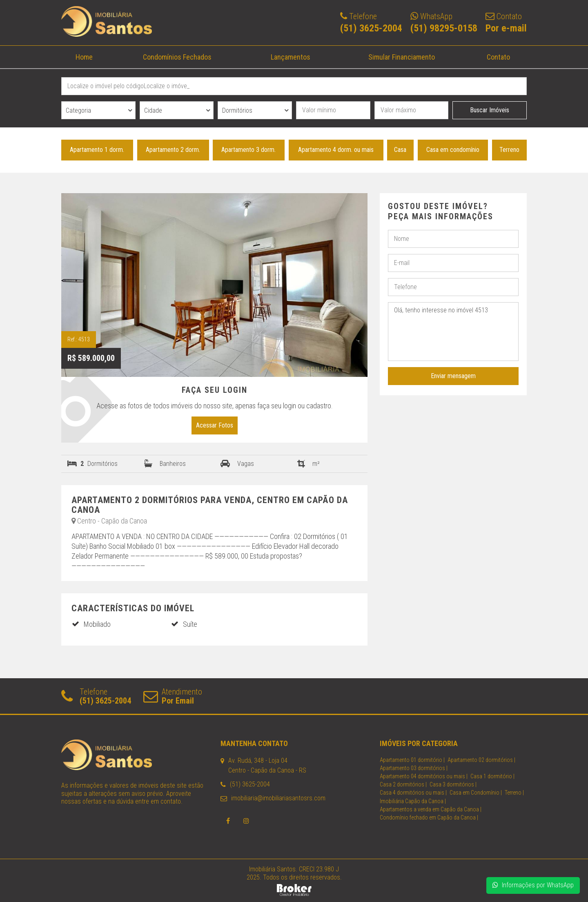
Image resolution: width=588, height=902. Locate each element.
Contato (498, 57)
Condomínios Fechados (177, 57)
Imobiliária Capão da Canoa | (413, 801)
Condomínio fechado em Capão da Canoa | (429, 817)
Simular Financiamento (402, 57)
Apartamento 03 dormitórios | (414, 768)
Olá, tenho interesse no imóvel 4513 (453, 332)
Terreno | (514, 793)
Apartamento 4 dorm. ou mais (336, 150)
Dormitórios (237, 110)
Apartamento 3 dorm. (248, 150)
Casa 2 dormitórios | (403, 784)
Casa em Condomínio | (476, 793)
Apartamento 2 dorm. (173, 150)
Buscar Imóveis (490, 110)
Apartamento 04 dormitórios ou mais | (424, 776)
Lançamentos (290, 57)
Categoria (78, 110)
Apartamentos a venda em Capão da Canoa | (431, 809)
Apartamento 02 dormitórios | (481, 760)
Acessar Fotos (215, 425)
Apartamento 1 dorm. (97, 150)
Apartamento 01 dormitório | (412, 760)
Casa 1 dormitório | (492, 776)
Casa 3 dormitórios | (453, 784)
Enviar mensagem (453, 376)
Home (84, 57)
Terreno (509, 150)
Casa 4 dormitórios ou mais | (413, 793)
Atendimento (173, 696)
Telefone (96, 696)
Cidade (153, 110)
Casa (400, 150)
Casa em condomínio (453, 150)
